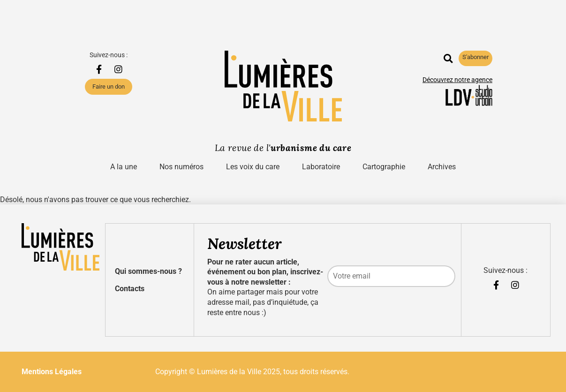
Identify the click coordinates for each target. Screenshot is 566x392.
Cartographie (384, 167)
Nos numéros (181, 167)
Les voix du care (253, 167)
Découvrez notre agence (457, 80)
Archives (442, 167)
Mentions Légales (52, 372)
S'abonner (475, 57)
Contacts (130, 289)
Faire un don (109, 87)
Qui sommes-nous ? (148, 271)
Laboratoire (321, 167)
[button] (448, 58)
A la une (124, 167)
